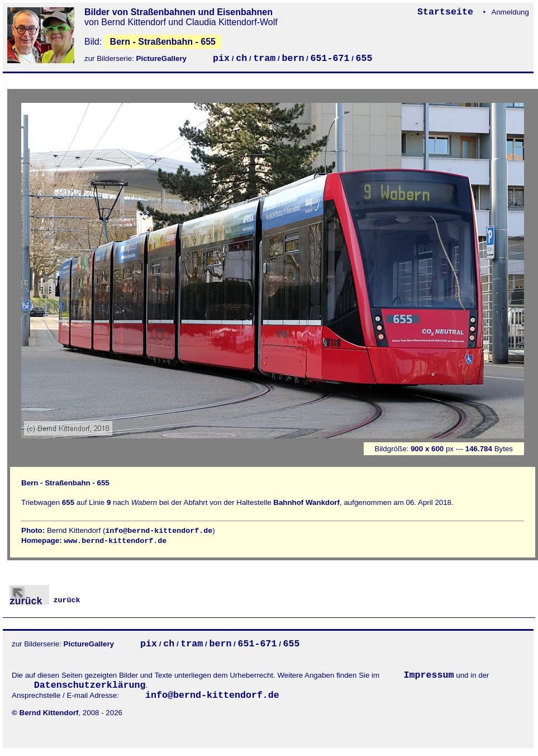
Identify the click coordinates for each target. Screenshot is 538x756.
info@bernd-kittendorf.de (159, 531)
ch (241, 58)
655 (364, 58)
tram (264, 58)
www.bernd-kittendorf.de (115, 541)
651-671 (330, 58)
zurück (45, 600)
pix (221, 58)
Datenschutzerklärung (90, 685)
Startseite (448, 12)
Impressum (429, 675)
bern (293, 58)
